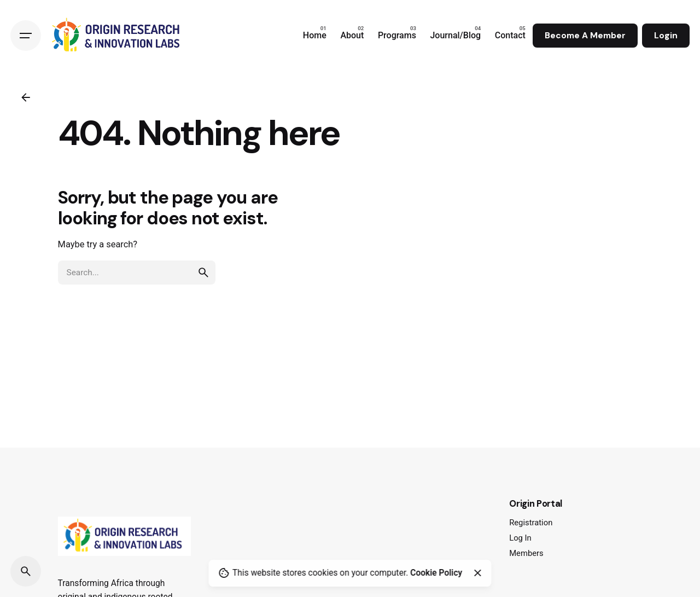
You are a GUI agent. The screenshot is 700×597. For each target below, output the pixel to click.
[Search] (26, 571)
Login (666, 36)
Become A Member (585, 36)
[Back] (26, 97)
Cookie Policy (436, 573)
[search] (203, 273)
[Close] (477, 573)
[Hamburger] (26, 36)
